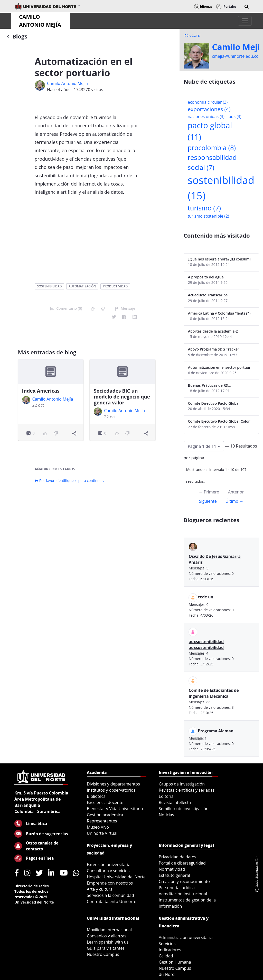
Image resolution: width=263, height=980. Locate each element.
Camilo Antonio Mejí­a (67, 83)
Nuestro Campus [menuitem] (103, 954)
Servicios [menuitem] (167, 944)
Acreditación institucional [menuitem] (183, 894)
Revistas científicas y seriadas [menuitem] (187, 790)
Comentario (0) (66, 308)
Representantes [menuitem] (102, 821)
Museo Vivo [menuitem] (98, 827)
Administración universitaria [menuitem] (186, 937)
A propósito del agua (206, 277)
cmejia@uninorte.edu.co (235, 56)
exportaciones (209, 109)
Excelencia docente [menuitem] (105, 802)
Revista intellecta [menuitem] (175, 802)
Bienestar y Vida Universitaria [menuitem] (115, 809)
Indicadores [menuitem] (170, 950)
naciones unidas (206, 117)
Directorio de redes (32, 886)
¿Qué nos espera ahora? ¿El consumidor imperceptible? (219, 259)
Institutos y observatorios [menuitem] (111, 790)
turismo (204, 208)
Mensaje (125, 308)
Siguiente (208, 501)
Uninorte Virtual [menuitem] (102, 833)
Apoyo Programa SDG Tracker (214, 349)
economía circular (208, 102)
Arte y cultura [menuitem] (100, 889)
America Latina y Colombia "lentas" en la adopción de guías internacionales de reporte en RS (219, 313)
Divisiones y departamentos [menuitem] (113, 784)
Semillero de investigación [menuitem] (184, 809)
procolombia (212, 148)
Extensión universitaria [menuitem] (109, 865)
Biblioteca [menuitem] (96, 796)
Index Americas (41, 391)
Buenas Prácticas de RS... (209, 385)
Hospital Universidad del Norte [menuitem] (116, 877)
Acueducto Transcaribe (208, 295)
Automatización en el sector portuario (219, 367)
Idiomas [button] (203, 7)
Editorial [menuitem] (167, 796)
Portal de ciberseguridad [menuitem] (182, 863)
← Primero (209, 492)
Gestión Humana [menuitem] (175, 962)
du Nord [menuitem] (167, 974)
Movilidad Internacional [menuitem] (109, 930)
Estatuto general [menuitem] (174, 875)
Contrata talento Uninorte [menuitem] (112, 901)
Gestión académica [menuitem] (105, 815)
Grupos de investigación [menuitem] (182, 784)
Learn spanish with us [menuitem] (108, 942)
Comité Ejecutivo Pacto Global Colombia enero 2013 (219, 421)
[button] (247, 7)
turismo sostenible (208, 216)
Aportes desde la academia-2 (213, 331)
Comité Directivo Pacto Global (214, 403)
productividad (115, 286)
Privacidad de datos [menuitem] (177, 857)
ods (235, 117)
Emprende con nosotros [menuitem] (110, 883)
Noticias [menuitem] (166, 815)
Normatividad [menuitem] (172, 869)
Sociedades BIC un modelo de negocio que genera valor (122, 397)
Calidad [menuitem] (166, 956)
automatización (82, 286)
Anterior (236, 492)
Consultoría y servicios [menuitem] (108, 871)
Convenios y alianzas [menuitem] (107, 936)
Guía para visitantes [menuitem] (106, 948)
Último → (234, 501)
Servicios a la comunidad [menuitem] (110, 895)
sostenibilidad (49, 286)
